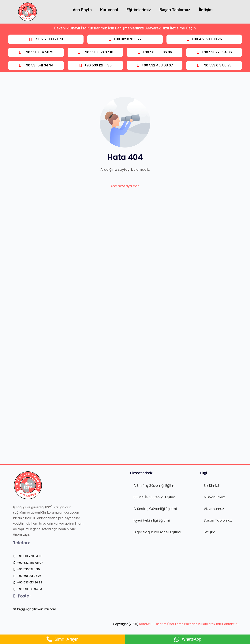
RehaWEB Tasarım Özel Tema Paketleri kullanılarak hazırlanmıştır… (189, 624)
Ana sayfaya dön (125, 186)
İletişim (206, 10)
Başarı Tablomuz (175, 10)
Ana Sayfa (82, 10)
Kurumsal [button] (109, 10)
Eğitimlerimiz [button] (139, 10)
